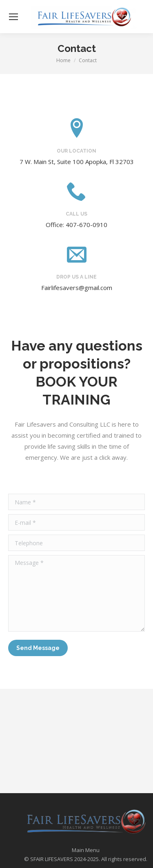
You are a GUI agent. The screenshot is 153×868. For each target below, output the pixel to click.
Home (63, 60)
